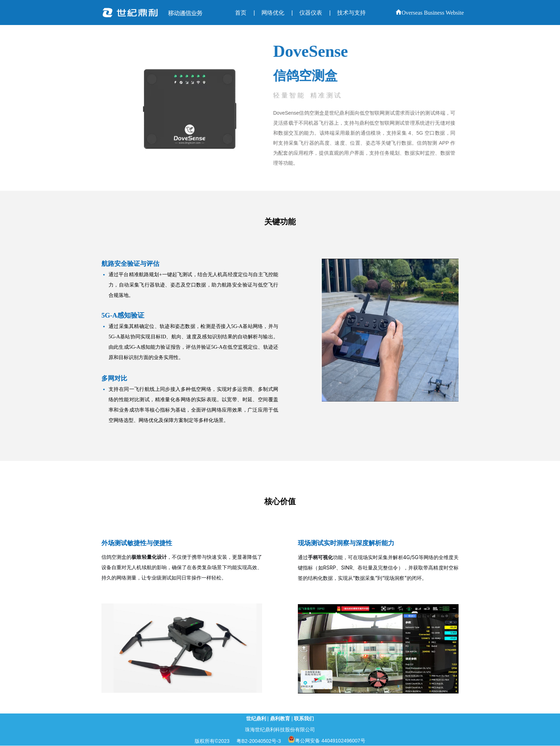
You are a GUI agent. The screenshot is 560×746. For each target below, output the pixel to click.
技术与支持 (351, 13)
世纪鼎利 (256, 718)
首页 (241, 13)
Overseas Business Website (430, 13)
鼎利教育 (280, 718)
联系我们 (304, 718)
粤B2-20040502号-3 (259, 741)
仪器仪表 (311, 13)
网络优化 (273, 13)
